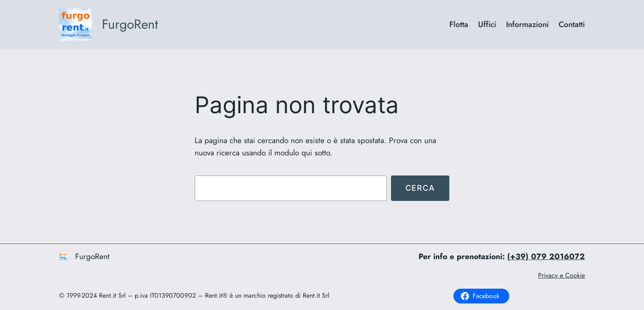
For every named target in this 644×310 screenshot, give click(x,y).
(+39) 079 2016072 (546, 256)
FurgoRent (130, 24)
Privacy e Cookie (561, 275)
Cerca (420, 188)
